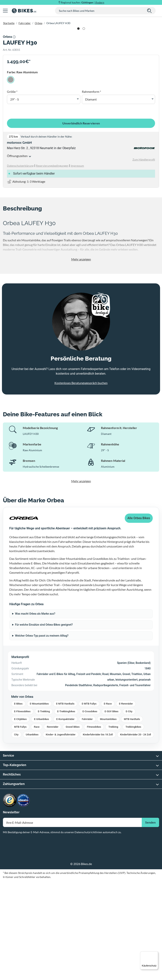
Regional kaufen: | (83, 2)
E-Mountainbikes (39, 803)
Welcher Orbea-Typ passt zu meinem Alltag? (42, 735)
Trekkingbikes (133, 826)
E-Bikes (18, 803)
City (16, 834)
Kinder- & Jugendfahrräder (61, 834)
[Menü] (156, 954)
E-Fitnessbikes (22, 811)
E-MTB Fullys (89, 803)
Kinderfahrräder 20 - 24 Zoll (136, 834)
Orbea (39, 23)
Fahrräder (25, 23)
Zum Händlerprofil (144, 259)
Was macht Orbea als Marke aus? (35, 713)
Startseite (9, 23)
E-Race (108, 803)
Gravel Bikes (73, 826)
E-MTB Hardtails (65, 803)
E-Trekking (44, 811)
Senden (150, 922)
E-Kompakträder (65, 819)
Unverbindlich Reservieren (81, 223)
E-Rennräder (126, 803)
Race (37, 826)
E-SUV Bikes (112, 811)
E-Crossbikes (90, 811)
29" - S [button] (14, 199)
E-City (129, 811)
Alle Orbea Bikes (139, 618)
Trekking (113, 826)
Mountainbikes (108, 819)
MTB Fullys (20, 826)
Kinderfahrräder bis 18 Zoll (98, 834)
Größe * (12, 191)
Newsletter (11, 912)
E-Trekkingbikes (66, 811)
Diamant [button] (91, 199)
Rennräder (53, 826)
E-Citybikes (20, 819)
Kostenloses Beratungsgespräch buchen (81, 482)
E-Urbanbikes (41, 819)
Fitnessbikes (94, 826)
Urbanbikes (32, 834)
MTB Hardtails (132, 819)
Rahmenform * (91, 191)
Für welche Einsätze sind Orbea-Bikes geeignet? (44, 724)
